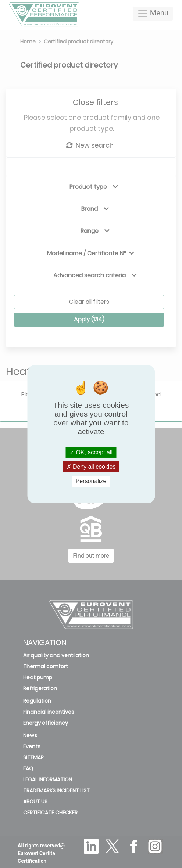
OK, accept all (91, 452)
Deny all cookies (91, 467)
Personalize (91, 481)
